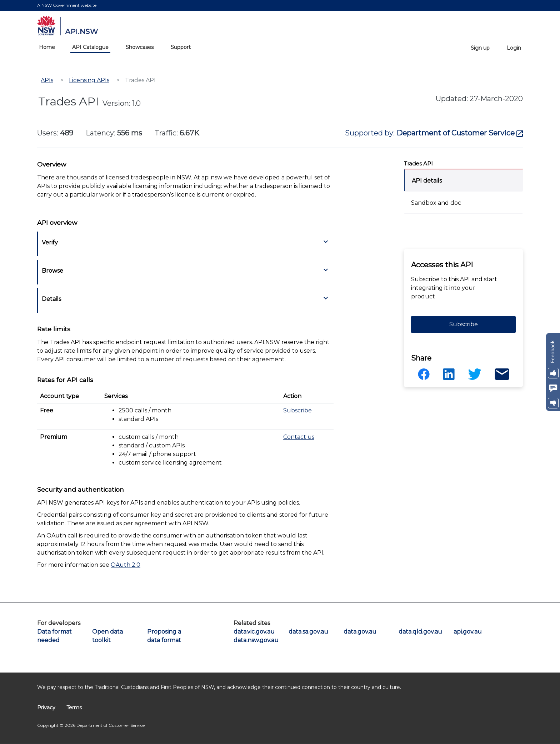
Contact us (299, 437)
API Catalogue (90, 47)
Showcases (140, 47)
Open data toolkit (107, 636)
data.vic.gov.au (251, 632)
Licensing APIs (89, 80)
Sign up (480, 48)
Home (47, 47)
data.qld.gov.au (416, 632)
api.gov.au (468, 632)
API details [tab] (427, 181)
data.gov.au (360, 632)
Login (514, 48)
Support (181, 47)
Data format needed (54, 636)
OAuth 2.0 (126, 565)
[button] (553, 373)
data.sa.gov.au (306, 632)
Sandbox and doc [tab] (436, 203)
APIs (47, 80)
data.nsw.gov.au (251, 640)
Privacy (47, 708)
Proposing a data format (164, 636)
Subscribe (297, 410)
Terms (74, 708)
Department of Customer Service (460, 133)
